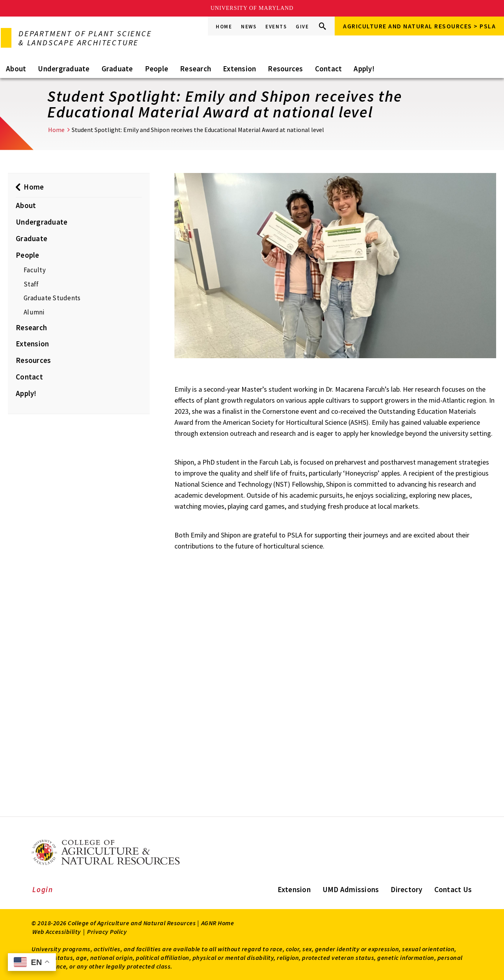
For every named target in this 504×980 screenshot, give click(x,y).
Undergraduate (64, 69)
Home (224, 27)
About (16, 69)
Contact (329, 69)
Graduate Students (52, 298)
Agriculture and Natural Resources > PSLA (419, 26)
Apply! (364, 69)
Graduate (117, 69)
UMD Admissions (351, 889)
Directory (406, 889)
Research (195, 69)
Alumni (34, 312)
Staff (31, 284)
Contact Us (453, 889)
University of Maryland (252, 8)
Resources (285, 69)
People (157, 69)
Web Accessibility (57, 932)
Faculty (35, 270)
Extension (239, 69)
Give (302, 27)
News (249, 27)
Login (43, 889)
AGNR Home (218, 923)
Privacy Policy (107, 932)
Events (276, 27)
